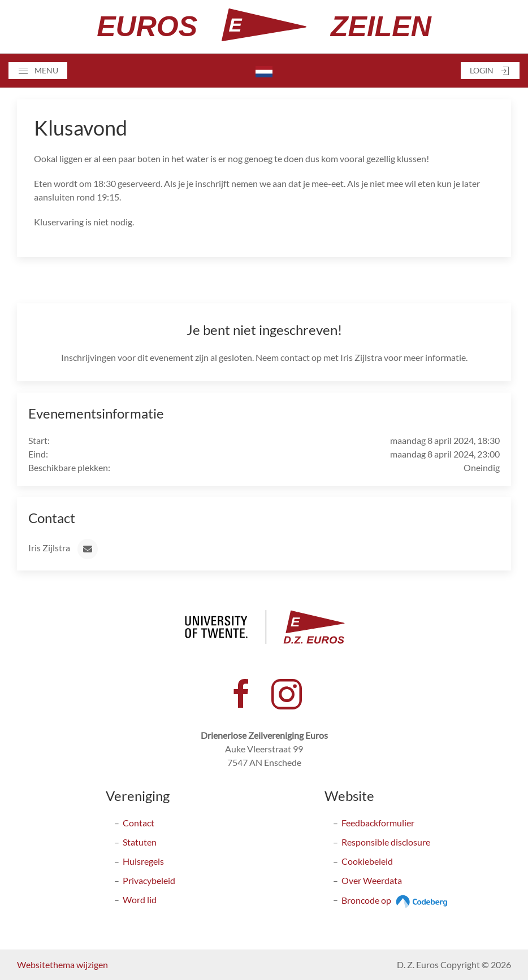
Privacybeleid (149, 880)
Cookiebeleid (367, 861)
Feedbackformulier (378, 823)
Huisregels (143, 861)
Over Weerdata (372, 880)
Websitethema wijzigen (62, 964)
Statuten (140, 842)
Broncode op (396, 900)
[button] (38, 71)
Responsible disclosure (386, 842)
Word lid (140, 900)
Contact (139, 823)
